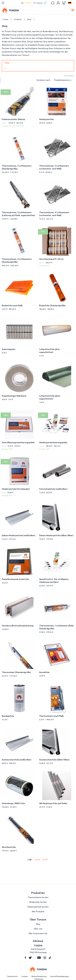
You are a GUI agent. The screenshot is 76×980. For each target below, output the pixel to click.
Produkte (18, 20)
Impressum (39, 974)
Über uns (38, 923)
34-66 (37, 854)
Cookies (24, 971)
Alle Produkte (38, 906)
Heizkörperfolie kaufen (38, 901)
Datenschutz (12, 971)
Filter (7, 63)
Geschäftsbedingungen (59, 971)
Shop (30, 20)
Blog (38, 919)
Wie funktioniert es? (38, 928)
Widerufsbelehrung (39, 971)
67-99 (45, 854)
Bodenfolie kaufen (38, 897)
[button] (71, 3)
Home (6, 20)
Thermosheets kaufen (38, 892)
